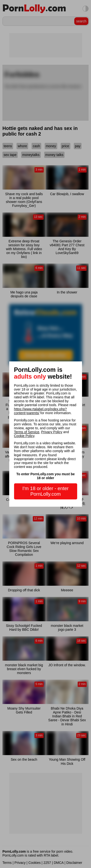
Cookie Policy (24, 436)
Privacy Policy (52, 432)
